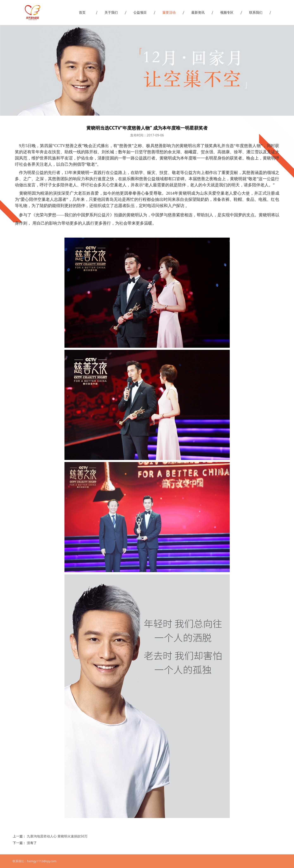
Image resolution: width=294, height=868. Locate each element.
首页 (82, 12)
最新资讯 (198, 12)
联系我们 (256, 12)
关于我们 (111, 12)
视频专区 (227, 12)
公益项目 (140, 12)
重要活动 (169, 12)
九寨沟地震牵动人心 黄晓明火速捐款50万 (57, 836)
